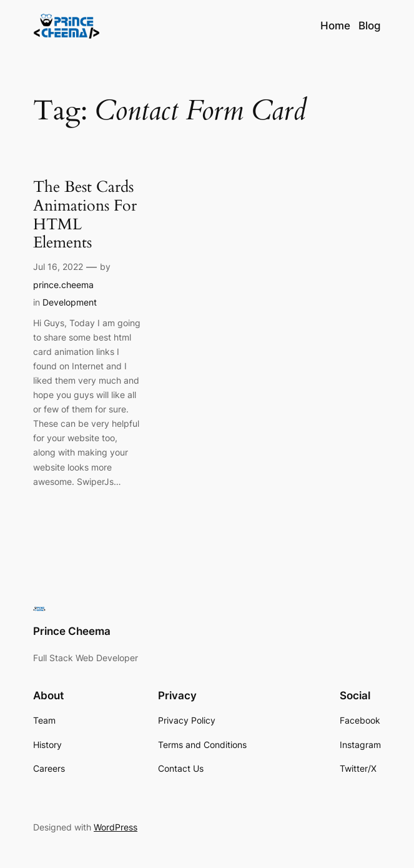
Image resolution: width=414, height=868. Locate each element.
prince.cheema (63, 285)
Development (70, 302)
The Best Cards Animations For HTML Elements (85, 215)
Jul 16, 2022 (58, 267)
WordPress (116, 827)
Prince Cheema (72, 631)
